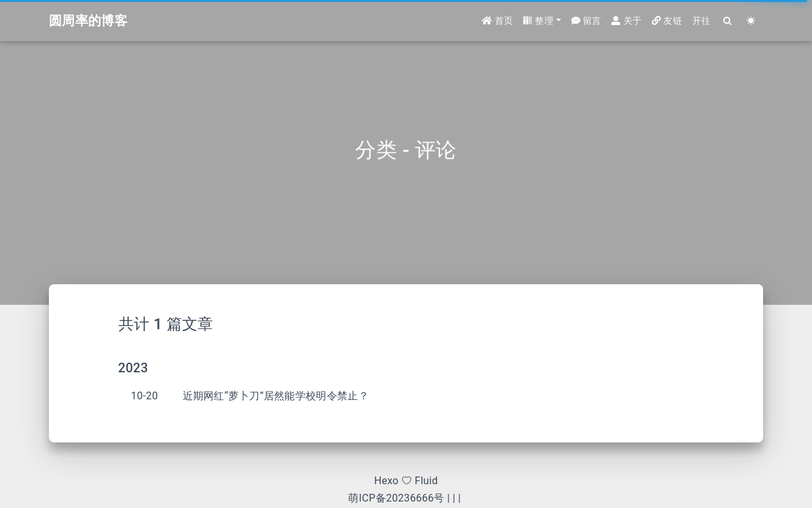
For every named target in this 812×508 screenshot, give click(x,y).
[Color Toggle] (751, 21)
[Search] (728, 21)
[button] (542, 21)
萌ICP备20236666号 (396, 498)
